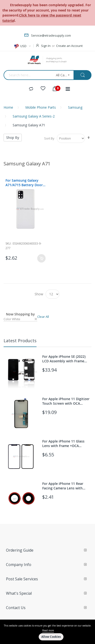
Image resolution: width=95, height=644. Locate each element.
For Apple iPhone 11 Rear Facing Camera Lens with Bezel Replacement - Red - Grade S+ (63, 486)
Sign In (46, 46)
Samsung (75, 107)
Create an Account (69, 46)
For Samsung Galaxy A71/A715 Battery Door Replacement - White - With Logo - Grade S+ (24, 183)
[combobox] (28, 75)
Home (8, 107)
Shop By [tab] (13, 137)
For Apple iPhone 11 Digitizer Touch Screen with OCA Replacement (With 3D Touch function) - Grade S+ (66, 401)
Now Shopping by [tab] (20, 314)
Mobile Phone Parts (41, 107)
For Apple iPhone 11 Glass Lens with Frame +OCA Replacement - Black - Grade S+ (65, 443)
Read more (48, 630)
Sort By (49, 138)
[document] (47, 632)
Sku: (8, 244)
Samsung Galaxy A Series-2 (34, 116)
